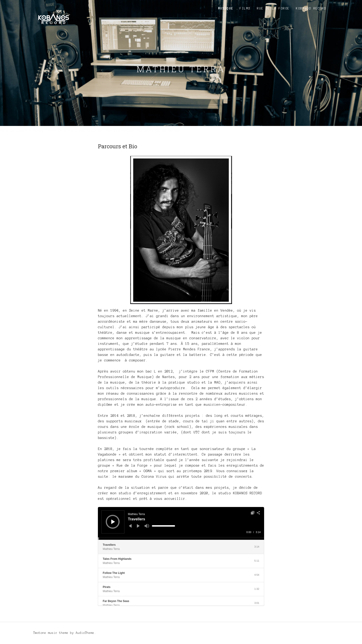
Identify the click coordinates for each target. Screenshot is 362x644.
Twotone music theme (51, 633)
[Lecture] (113, 522)
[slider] (163, 526)
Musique (226, 9)
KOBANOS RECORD (311, 9)
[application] (181, 523)
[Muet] (147, 526)
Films (245, 9)
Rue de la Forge (273, 9)
